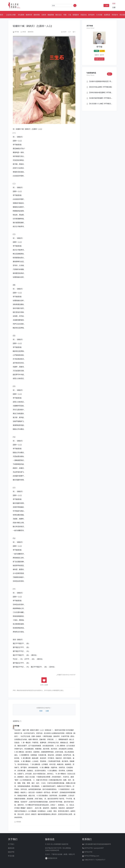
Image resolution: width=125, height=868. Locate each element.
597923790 (87, 852)
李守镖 (17, 32)
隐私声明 (11, 852)
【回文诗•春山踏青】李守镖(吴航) (100, 87)
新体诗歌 (37, 15)
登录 (114, 4)
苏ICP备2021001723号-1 (54, 848)
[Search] (62, 6)
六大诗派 (99, 15)
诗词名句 (115, 15)
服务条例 (11, 848)
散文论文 (59, 15)
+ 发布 (106, 6)
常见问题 (11, 856)
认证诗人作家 (11, 15)
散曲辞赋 (51, 15)
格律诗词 (29, 15)
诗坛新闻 (21, 15)
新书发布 (91, 15)
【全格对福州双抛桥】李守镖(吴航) (101, 98)
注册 (114, 7)
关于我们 (11, 844)
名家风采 (107, 15)
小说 (70, 15)
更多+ (110, 74)
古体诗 (44, 15)
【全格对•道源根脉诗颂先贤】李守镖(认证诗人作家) (106, 81)
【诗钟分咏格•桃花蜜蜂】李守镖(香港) (102, 92)
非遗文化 (84, 15)
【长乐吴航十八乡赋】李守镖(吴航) (101, 104)
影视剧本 (76, 15)
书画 (65, 15)
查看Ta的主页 (99, 59)
